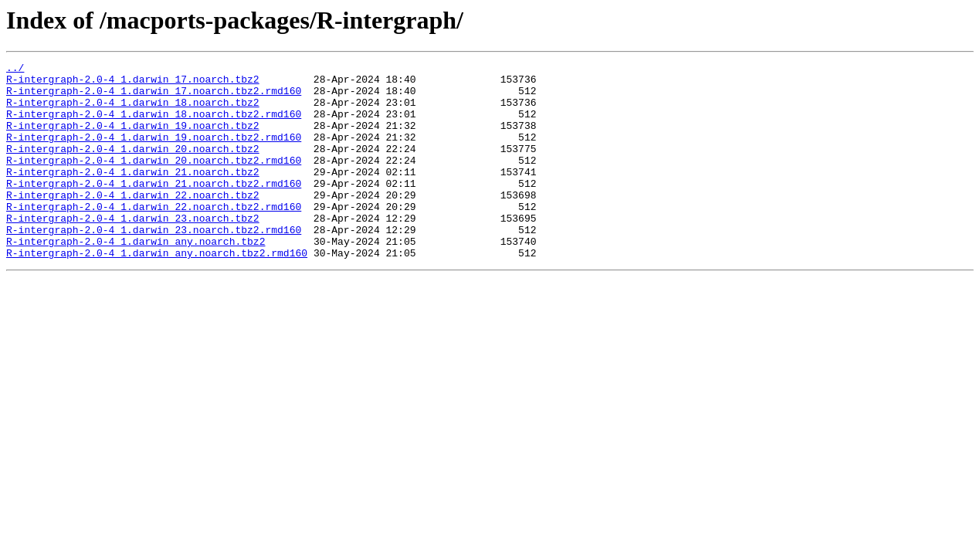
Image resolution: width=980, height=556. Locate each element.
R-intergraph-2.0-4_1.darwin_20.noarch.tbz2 (133, 167)
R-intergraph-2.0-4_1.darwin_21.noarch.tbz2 (133, 195)
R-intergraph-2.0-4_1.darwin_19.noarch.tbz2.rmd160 (154, 153)
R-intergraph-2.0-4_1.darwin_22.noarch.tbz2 (133, 222)
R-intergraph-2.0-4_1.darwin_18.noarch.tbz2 (133, 111)
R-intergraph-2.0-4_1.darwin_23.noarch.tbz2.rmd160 (154, 264)
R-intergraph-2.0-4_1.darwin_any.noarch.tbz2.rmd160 (157, 292)
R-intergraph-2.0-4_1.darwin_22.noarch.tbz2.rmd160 (154, 236)
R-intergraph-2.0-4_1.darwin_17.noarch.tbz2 (133, 83)
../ (15, 69)
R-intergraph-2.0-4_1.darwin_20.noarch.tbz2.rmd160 (154, 181)
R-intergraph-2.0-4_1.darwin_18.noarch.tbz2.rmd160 (154, 125)
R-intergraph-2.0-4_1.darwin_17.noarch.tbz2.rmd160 (154, 97)
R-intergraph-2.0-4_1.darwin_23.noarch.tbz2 (133, 250)
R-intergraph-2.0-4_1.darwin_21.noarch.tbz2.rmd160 (154, 208)
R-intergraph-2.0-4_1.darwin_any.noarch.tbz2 (136, 278)
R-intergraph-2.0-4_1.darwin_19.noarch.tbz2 (133, 139)
